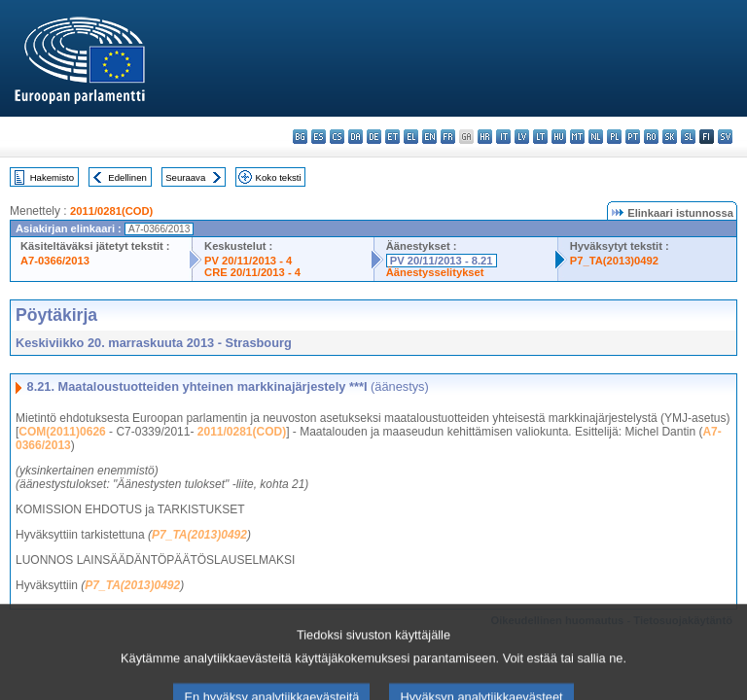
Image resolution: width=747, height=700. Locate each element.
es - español (319, 137)
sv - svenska (725, 137)
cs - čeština (337, 137)
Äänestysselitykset (435, 272)
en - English (429, 137)
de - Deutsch (374, 137)
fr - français (448, 137)
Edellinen (127, 177)
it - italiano (503, 137)
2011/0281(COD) (111, 211)
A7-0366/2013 (55, 261)
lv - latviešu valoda (522, 137)
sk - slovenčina (670, 137)
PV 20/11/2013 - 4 (248, 261)
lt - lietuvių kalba (540, 137)
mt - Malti (577, 137)
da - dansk (356, 137)
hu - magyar (559, 137)
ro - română (651, 137)
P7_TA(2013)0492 (614, 261)
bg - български (300, 137)
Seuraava (185, 177)
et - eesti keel (392, 137)
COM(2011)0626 (62, 432)
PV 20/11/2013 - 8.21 (442, 261)
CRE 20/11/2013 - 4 (252, 272)
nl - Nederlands (596, 137)
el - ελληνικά (411, 137)
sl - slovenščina (688, 137)
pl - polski (614, 137)
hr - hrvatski (485, 137)
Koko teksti (279, 177)
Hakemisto (52, 177)
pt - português (633, 137)
